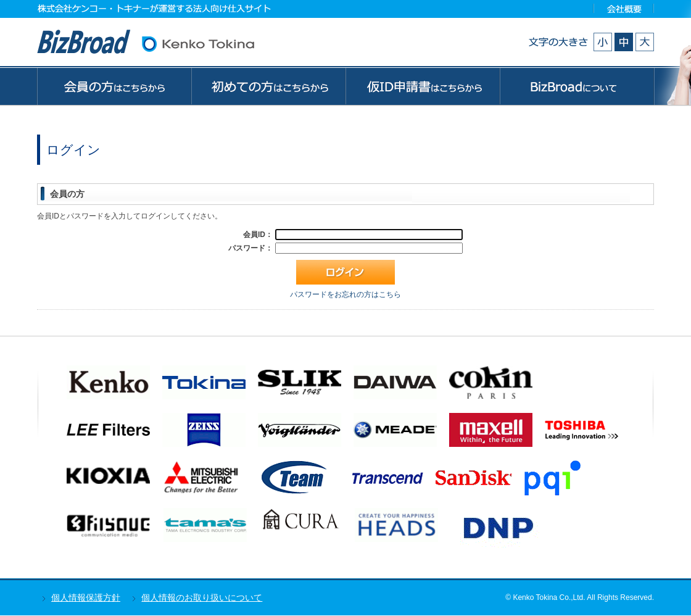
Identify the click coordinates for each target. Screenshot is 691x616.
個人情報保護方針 (86, 597)
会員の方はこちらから (114, 86)
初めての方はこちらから (268, 86)
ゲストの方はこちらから (423, 86)
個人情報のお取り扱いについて (202, 597)
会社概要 (624, 8)
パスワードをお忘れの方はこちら (345, 294)
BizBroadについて (577, 86)
